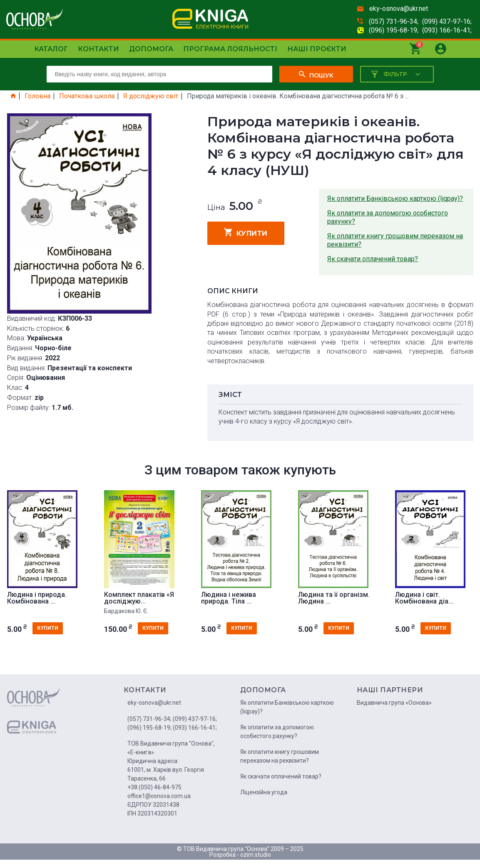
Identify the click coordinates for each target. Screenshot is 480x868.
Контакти (98, 49)
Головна (37, 96)
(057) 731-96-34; (394, 21)
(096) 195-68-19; (394, 30)
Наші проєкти (317, 49)
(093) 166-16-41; (447, 30)
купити (246, 232)
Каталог (51, 49)
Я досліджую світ (151, 96)
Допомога (151, 49)
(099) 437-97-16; (447, 21)
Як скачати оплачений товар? (373, 259)
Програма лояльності (230, 49)
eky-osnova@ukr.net (399, 9)
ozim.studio (256, 855)
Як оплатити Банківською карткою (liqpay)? (395, 198)
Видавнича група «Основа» (394, 703)
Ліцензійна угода (264, 792)
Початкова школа (87, 96)
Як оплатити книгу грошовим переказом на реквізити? (395, 240)
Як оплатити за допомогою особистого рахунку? (388, 217)
